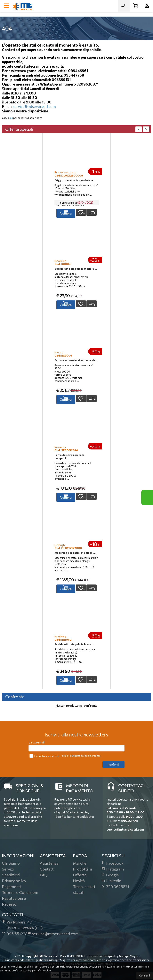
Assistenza (49, 863)
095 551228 (129, 821)
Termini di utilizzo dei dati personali (80, 756)
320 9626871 (115, 886)
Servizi (8, 869)
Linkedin (111, 881)
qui (11, 118)
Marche (80, 863)
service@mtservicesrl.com (34, 106)
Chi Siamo (11, 863)
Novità (79, 881)
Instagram (113, 869)
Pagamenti (11, 886)
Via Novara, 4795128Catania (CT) (22, 925)
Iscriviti (113, 765)
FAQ (44, 875)
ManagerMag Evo (130, 956)
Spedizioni (11, 875)
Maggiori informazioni (39, 970)
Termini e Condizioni (20, 892)
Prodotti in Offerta (82, 872)
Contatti (47, 869)
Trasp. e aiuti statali (84, 889)
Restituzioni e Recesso (14, 901)
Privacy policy (14, 881)
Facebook (113, 863)
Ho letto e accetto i (44, 756)
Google (110, 875)
